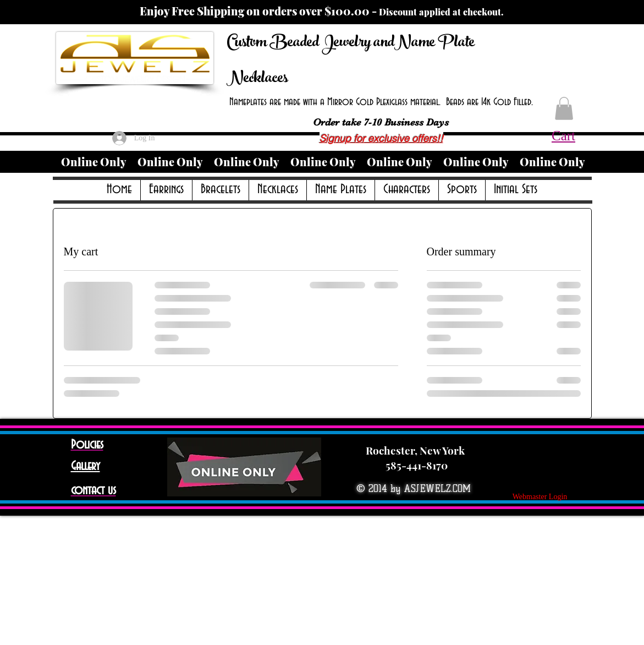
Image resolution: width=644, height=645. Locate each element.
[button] (564, 108)
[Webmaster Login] (540, 497)
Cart (563, 136)
